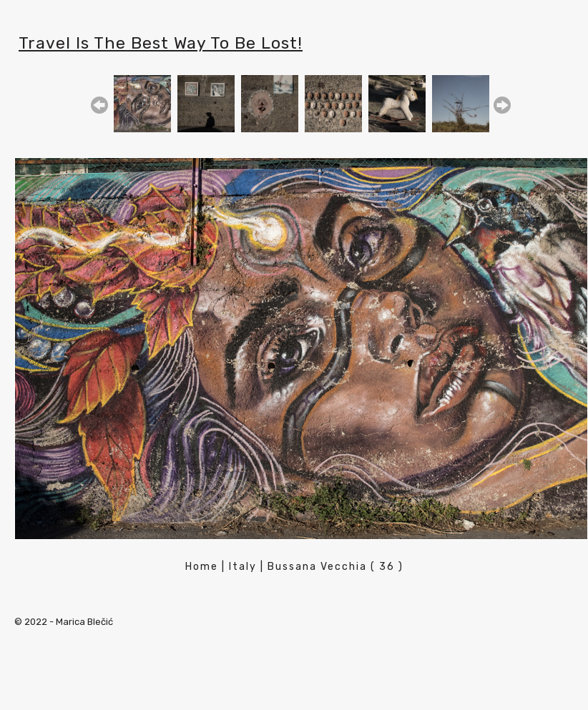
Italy (243, 567)
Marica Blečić (84, 622)
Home (202, 567)
